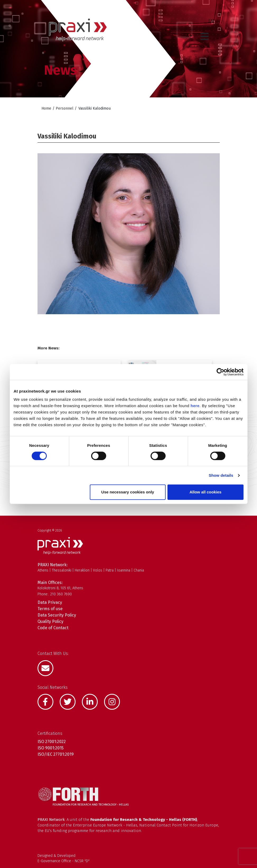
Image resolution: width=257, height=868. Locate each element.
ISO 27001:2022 (52, 742)
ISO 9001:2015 (51, 748)
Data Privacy (50, 602)
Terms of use (50, 609)
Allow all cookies (206, 492)
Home (46, 108)
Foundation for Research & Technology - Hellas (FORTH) (144, 820)
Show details (221, 475)
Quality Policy (50, 621)
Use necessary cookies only (128, 492)
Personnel (65, 108)
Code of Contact (53, 628)
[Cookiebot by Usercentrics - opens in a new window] (220, 372)
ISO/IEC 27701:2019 (56, 754)
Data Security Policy (57, 615)
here (195, 406)
